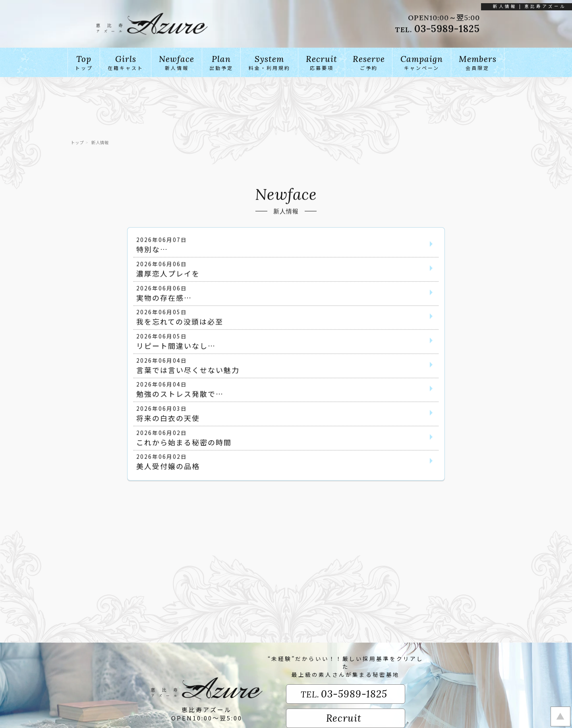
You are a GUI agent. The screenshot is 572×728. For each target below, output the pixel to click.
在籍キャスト (126, 62)
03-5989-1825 (447, 29)
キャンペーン (421, 62)
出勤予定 (221, 62)
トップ (84, 62)
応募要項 (321, 62)
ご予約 (369, 62)
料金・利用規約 (269, 62)
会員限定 (478, 62)
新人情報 (177, 62)
